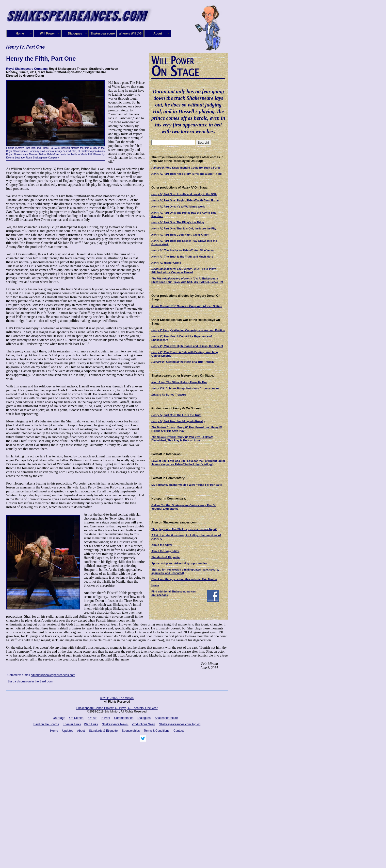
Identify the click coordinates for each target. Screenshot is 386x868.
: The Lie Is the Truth (176, 415)
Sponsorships (131, 731)
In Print (105, 718)
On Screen (77, 718)
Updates (68, 731)
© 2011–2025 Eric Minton (117, 698)
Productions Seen (143, 724)
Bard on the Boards (46, 724)
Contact (179, 731)
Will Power (47, 34)
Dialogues (75, 34)
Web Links (91, 724)
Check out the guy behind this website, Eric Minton (184, 579)
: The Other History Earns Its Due (179, 382)
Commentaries (124, 718)
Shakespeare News (115, 724)
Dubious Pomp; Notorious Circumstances (185, 388)
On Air (92, 718)
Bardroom (46, 681)
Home (20, 34)
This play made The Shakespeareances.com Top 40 (184, 529)
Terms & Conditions (157, 731)
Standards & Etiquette (166, 557)
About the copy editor (165, 551)
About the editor (162, 545)
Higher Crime (166, 263)
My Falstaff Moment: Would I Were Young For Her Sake (187, 485)
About (158, 34)
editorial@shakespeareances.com (53, 675)
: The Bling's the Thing (178, 222)
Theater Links (72, 724)
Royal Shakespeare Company (27, 69)
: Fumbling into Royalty (178, 421)
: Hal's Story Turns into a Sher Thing (186, 174)
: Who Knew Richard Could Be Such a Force (186, 168)
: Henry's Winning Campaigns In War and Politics (188, 330)
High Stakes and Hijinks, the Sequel (187, 346)
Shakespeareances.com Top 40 (180, 724)
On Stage (59, 718)
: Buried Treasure (169, 395)
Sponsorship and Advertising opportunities (179, 563)
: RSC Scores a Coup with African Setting (187, 306)
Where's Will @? (130, 34)
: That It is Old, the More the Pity (184, 228)
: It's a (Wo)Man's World (178, 207)
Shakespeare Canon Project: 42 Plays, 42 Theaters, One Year (117, 708)
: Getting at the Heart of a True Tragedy (183, 362)
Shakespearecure (103, 34)
